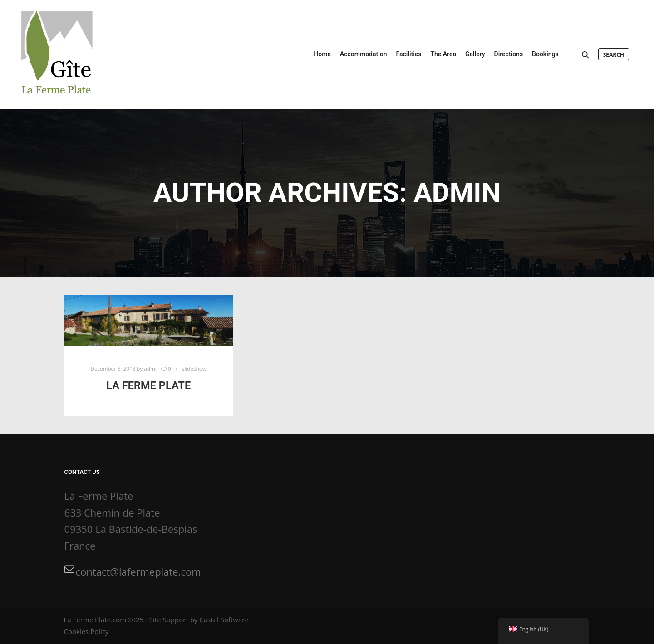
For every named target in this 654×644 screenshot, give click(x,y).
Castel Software (224, 620)
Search (614, 55)
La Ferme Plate (148, 385)
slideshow (194, 368)
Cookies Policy (86, 631)
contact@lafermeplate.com (133, 571)
